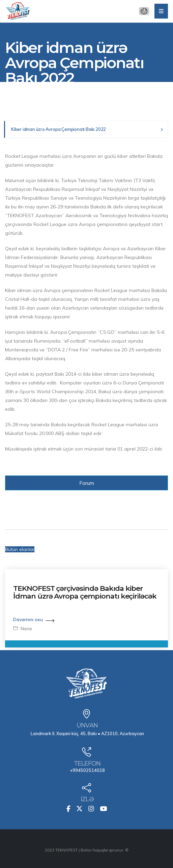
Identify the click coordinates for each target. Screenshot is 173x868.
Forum (87, 483)
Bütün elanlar (20, 549)
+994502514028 (87, 770)
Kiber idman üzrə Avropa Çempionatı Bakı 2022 (59, 129)
